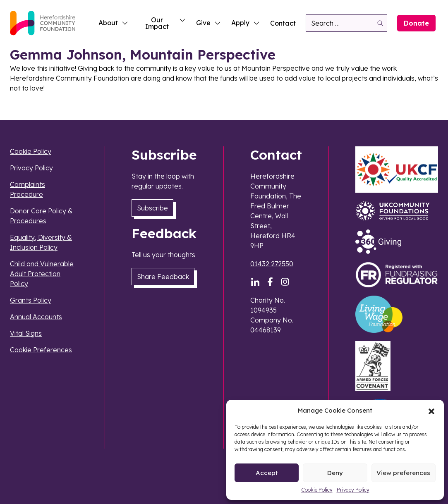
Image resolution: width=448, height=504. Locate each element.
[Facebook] (270, 282)
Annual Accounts (36, 317)
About (114, 23)
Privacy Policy (353, 490)
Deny (335, 473)
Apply (246, 23)
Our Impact (166, 23)
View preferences (403, 473)
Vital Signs (26, 333)
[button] (431, 411)
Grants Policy (31, 300)
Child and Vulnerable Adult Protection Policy (42, 274)
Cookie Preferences (41, 350)
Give (209, 23)
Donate (416, 23)
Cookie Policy (317, 490)
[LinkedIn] (255, 282)
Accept (267, 473)
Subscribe (152, 208)
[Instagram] (285, 282)
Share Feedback (163, 277)
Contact (283, 23)
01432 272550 (272, 264)
